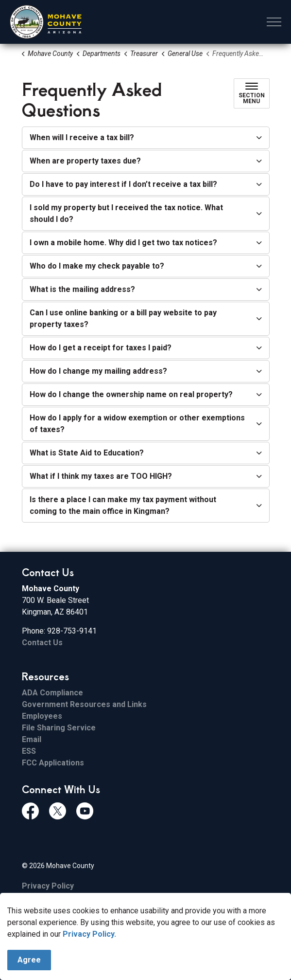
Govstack (73, 906)
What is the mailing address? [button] (82, 289)
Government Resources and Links (84, 704)
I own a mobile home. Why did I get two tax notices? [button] (123, 243)
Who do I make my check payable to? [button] (97, 266)
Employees (42, 716)
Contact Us (42, 643)
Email (32, 739)
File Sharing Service (59, 728)
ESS (29, 751)
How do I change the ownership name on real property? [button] (131, 394)
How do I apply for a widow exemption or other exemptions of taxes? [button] (137, 424)
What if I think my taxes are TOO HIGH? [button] (101, 476)
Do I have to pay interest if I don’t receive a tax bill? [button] (123, 184)
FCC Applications (53, 763)
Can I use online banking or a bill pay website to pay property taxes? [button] (123, 318)
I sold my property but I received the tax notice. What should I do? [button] (126, 213)
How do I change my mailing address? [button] (98, 371)
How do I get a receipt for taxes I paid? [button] (101, 348)
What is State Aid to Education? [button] (87, 453)
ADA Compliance (52, 693)
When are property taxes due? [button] (85, 161)
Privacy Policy (48, 886)
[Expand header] (274, 22)
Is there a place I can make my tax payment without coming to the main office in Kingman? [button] (123, 505)
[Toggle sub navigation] (252, 93)
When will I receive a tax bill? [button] (82, 137)
